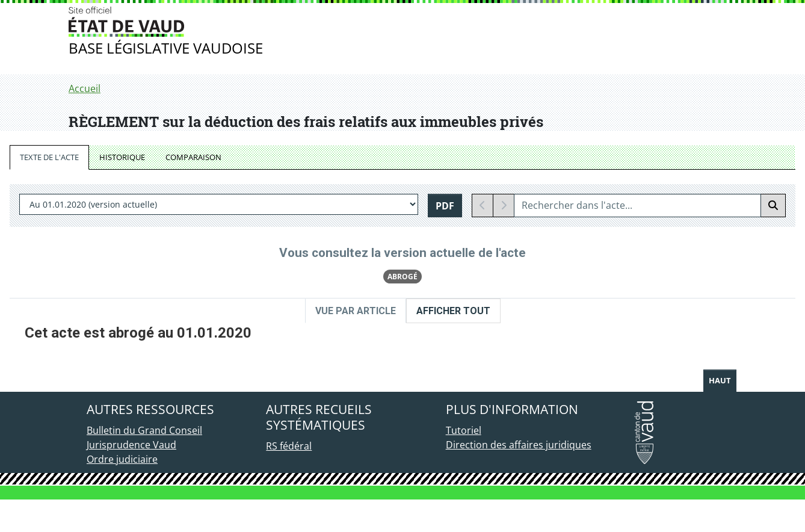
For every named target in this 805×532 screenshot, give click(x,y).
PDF (445, 206)
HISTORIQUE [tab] (122, 157)
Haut (720, 413)
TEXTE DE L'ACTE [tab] (49, 157)
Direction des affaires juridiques (519, 477)
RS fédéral (289, 478)
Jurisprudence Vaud (131, 477)
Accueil (85, 88)
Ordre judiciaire (122, 492)
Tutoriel (464, 463)
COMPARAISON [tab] (193, 157)
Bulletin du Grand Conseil (144, 463)
